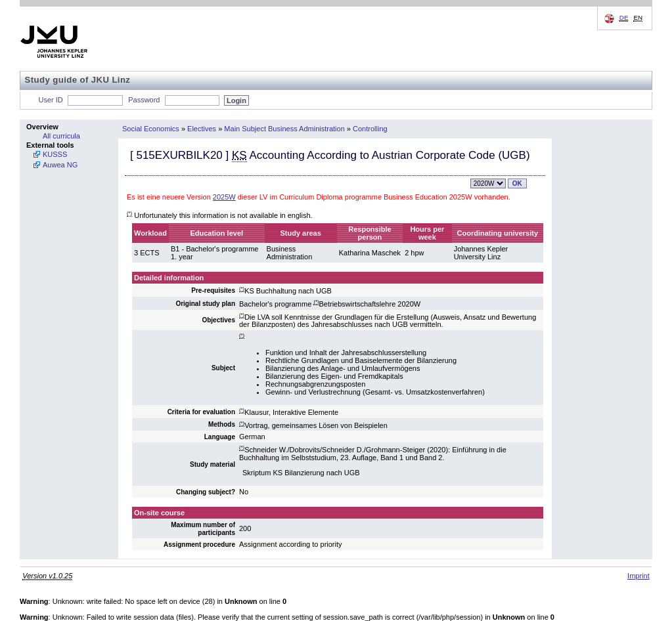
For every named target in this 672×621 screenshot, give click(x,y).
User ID (51, 100)
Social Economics (151, 129)
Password (144, 100)
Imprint (638, 576)
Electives (202, 129)
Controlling (370, 129)
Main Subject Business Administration (284, 129)
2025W (224, 197)
